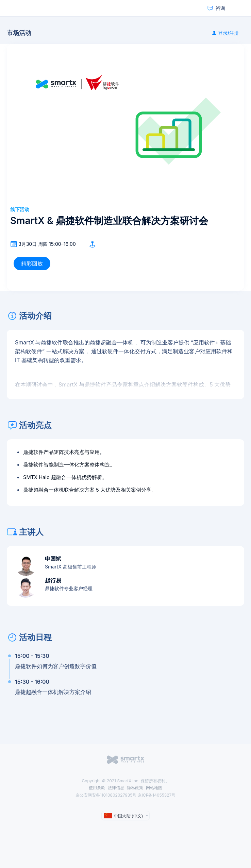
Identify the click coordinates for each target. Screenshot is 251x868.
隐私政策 (135, 788)
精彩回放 (32, 263)
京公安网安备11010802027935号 (107, 795)
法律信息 (116, 788)
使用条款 (97, 788)
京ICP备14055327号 (157, 795)
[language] (125, 816)
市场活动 (19, 33)
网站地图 (154, 788)
